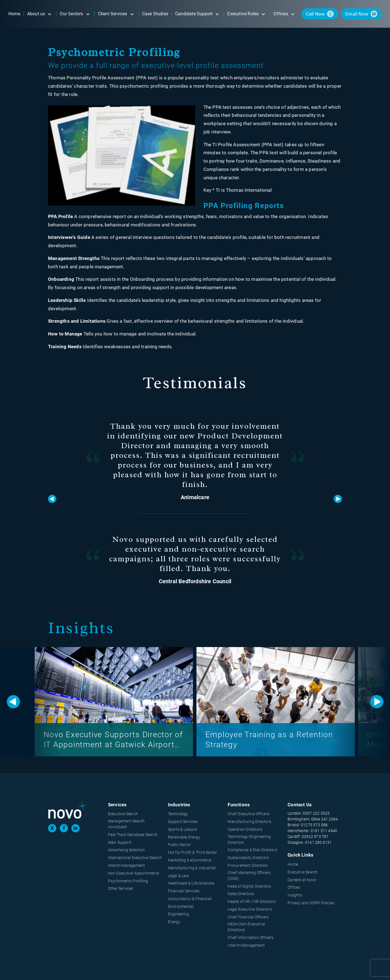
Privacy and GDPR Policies (311, 903)
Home (293, 864)
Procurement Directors (248, 865)
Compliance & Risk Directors (252, 850)
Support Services (183, 822)
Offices (294, 887)
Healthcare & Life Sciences (191, 883)
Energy (174, 922)
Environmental (181, 906)
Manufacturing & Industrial (192, 868)
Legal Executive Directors (250, 909)
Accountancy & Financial (190, 899)
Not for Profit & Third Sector (193, 852)
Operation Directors (245, 829)
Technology (178, 814)
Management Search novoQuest (126, 824)
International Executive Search (135, 858)
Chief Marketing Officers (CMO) (249, 876)
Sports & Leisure (182, 829)
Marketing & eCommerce (190, 860)
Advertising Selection (126, 850)
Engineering (178, 914)
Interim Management (127, 865)
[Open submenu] (49, 14)
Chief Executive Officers (248, 814)
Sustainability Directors (248, 858)
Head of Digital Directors (249, 886)
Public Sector (180, 845)
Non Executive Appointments (134, 873)
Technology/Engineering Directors (249, 839)
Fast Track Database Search (133, 835)
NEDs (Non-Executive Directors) (246, 927)
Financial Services (184, 891)
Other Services (121, 888)
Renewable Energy (184, 837)
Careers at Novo (302, 880)
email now (357, 14)
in (75, 828)
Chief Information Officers (251, 938)
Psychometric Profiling (128, 881)
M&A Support (120, 842)
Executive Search (123, 814)
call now (315, 14)
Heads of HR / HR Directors (252, 901)
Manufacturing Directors (249, 822)
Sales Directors (241, 894)
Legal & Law (178, 876)
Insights (295, 895)
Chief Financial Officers (248, 917)
